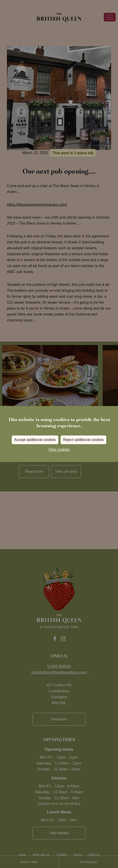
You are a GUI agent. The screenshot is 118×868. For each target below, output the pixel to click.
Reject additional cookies (83, 440)
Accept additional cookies (35, 440)
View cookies (59, 450)
